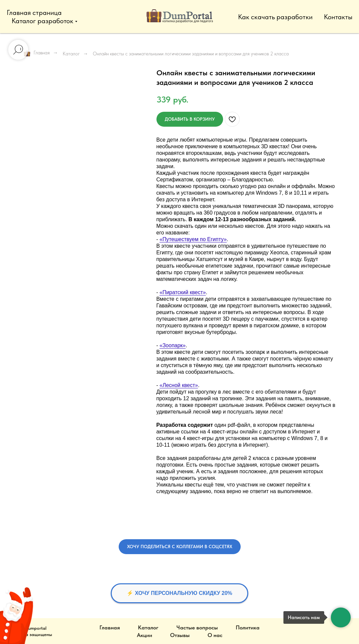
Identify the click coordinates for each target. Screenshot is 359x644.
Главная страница (34, 12)
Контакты (338, 17)
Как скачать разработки (275, 17)
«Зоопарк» (173, 345)
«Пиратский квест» (183, 292)
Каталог (71, 54)
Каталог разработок (42, 21)
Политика (248, 627)
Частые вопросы (197, 627)
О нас (215, 635)
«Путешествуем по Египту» (193, 239)
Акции (145, 635)
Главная (37, 53)
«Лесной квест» (179, 385)
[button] (180, 547)
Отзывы (180, 635)
